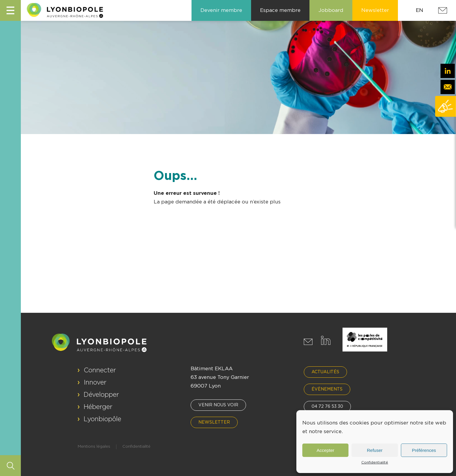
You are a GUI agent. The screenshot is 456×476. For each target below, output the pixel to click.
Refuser (375, 450)
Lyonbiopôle (102, 419)
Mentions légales (94, 447)
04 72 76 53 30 (327, 407)
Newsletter (214, 422)
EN (420, 10)
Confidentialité (375, 462)
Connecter (100, 370)
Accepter (325, 450)
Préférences (424, 450)
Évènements (327, 389)
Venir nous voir (218, 405)
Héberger (98, 407)
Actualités (325, 372)
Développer (101, 395)
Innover (95, 382)
